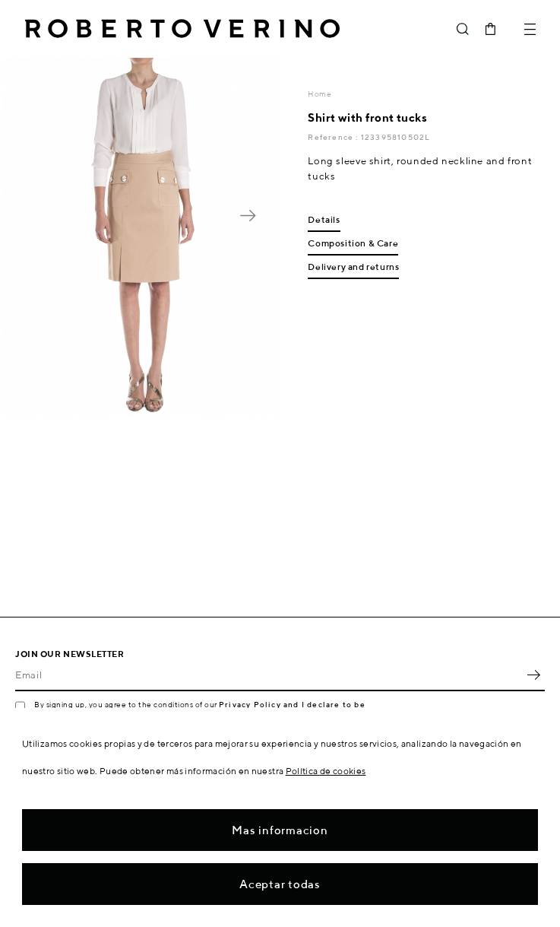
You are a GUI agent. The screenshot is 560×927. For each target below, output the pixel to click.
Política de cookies (326, 771)
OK (533, 675)
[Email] (269, 675)
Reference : (334, 137)
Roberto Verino (182, 29)
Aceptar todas (280, 884)
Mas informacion (280, 830)
